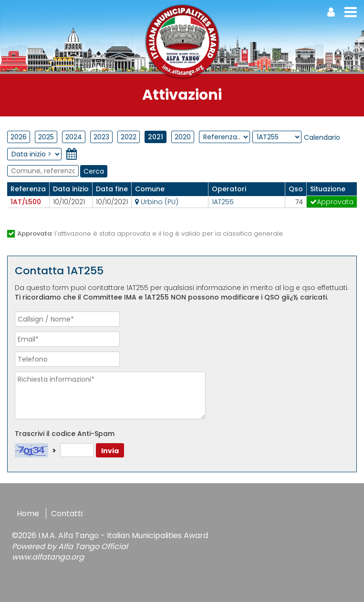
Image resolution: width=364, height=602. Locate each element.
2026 (19, 137)
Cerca (94, 171)
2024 (74, 137)
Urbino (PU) (157, 202)
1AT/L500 (26, 202)
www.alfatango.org (48, 557)
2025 (46, 137)
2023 (101, 137)
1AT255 (223, 202)
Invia (110, 451)
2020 (183, 137)
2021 (156, 137)
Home (28, 514)
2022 (129, 137)
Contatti (67, 514)
